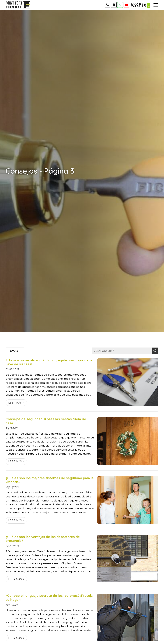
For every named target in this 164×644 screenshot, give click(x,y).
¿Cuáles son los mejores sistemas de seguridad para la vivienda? (50, 480)
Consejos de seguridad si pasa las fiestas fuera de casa (46, 421)
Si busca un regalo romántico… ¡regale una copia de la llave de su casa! (49, 362)
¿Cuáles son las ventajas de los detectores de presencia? (43, 539)
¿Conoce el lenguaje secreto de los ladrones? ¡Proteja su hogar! (49, 598)
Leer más (15, 403)
